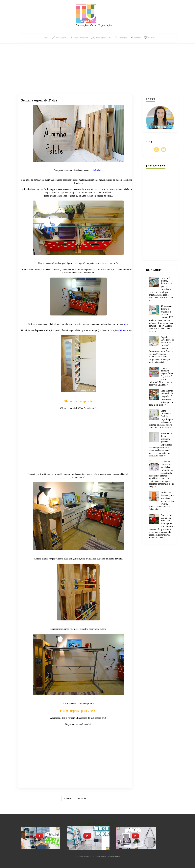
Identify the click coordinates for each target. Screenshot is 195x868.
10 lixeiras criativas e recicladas (165, 464)
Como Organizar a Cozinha (166, 413)
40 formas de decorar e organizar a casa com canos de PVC (167, 312)
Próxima (82, 798)
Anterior (68, 798)
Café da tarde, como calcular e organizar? (167, 394)
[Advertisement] (98, 66)
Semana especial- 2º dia (39, 100)
